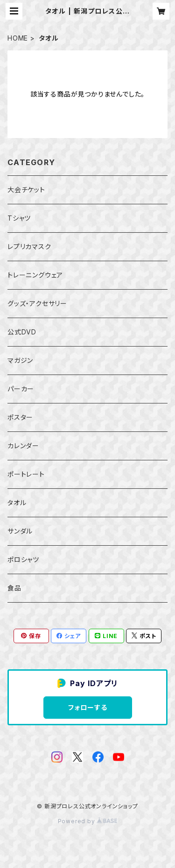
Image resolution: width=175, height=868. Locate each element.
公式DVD (22, 332)
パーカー (21, 389)
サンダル (20, 531)
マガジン (20, 360)
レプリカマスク (29, 247)
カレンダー (23, 446)
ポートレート (26, 474)
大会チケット (26, 190)
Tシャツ (19, 218)
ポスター (20, 417)
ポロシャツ (23, 559)
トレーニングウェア (35, 275)
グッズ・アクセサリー (37, 303)
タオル (17, 503)
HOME (18, 38)
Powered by (88, 821)
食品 (14, 588)
